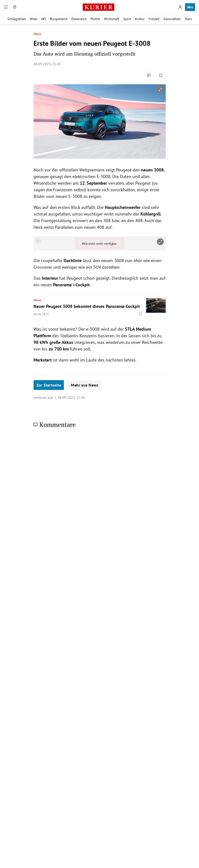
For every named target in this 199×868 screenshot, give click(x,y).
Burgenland (59, 19)
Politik (95, 19)
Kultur (140, 19)
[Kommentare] (149, 75)
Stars (188, 19)
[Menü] (6, 7)
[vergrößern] (160, 90)
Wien (34, 19)
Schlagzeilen (17, 19)
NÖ (44, 19)
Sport (127, 19)
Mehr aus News (85, 385)
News (37, 34)
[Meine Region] (15, 7)
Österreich (79, 19)
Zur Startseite (49, 385)
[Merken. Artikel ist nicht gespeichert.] (161, 75)
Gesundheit (172, 19)
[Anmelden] (180, 7)
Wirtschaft (112, 19)
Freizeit (154, 19)
